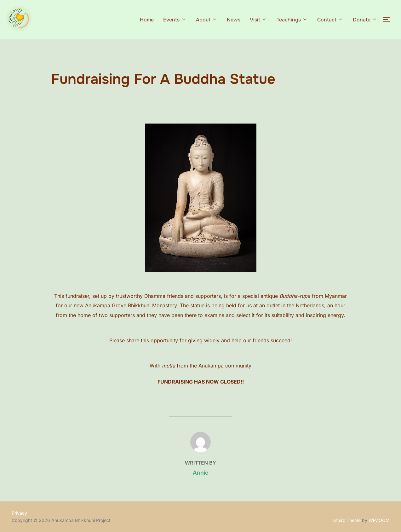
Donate (365, 20)
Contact (330, 20)
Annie (200, 473)
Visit (258, 20)
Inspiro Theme (346, 520)
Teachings (292, 20)
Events (175, 20)
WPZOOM (379, 520)
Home (147, 20)
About (207, 20)
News (234, 20)
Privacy (19, 513)
